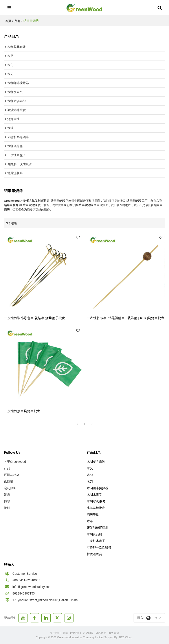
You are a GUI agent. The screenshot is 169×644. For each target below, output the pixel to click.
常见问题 (88, 633)
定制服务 (10, 488)
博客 (7, 501)
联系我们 (75, 633)
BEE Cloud (126, 637)
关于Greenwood (15, 462)
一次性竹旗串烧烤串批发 (22, 411)
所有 (17, 21)
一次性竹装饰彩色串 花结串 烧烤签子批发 (35, 318)
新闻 (65, 633)
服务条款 (114, 633)
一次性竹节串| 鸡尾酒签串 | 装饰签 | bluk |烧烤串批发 (126, 318)
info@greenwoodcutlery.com (32, 587)
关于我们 (55, 633)
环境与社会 (12, 475)
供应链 (9, 481)
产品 (7, 468)
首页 (8, 21)
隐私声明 (101, 633)
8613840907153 (24, 593)
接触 (7, 508)
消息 (7, 495)
